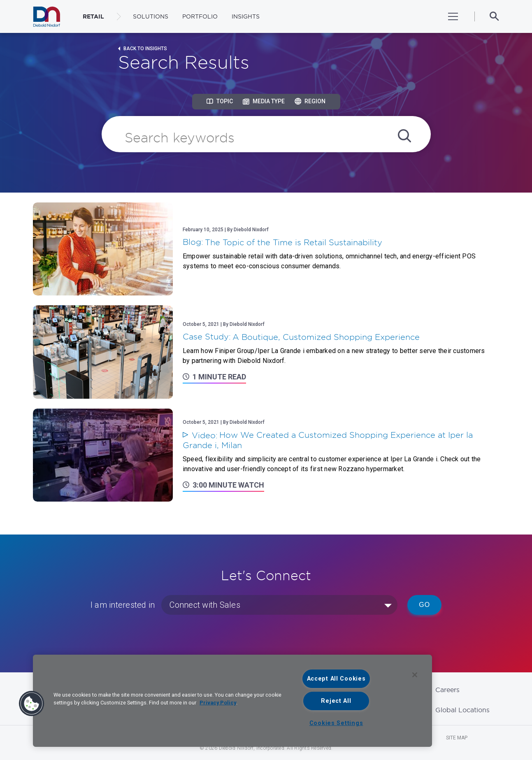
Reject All (336, 701)
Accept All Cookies (336, 679)
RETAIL (93, 16)
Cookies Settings (336, 723)
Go (424, 605)
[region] (232, 701)
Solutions (151, 16)
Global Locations (462, 710)
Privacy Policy (218, 703)
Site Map (457, 738)
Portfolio (200, 16)
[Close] (415, 675)
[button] (32, 704)
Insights (246, 16)
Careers (447, 690)
